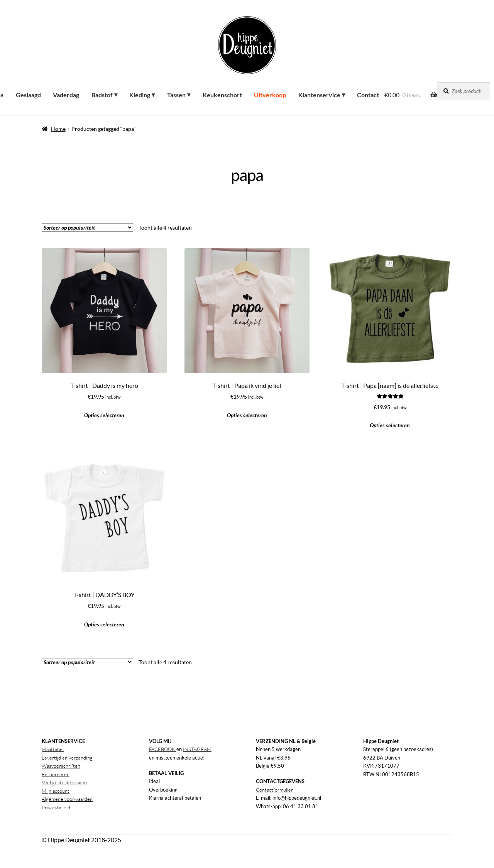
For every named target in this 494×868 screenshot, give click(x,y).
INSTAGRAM (197, 749)
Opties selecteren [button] (104, 415)
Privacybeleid (56, 807)
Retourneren (56, 774)
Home (58, 129)
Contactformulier (274, 790)
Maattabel (53, 749)
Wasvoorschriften (61, 766)
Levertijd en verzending (67, 758)
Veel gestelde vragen (64, 782)
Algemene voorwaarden (67, 799)
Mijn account (56, 791)
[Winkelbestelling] (87, 228)
